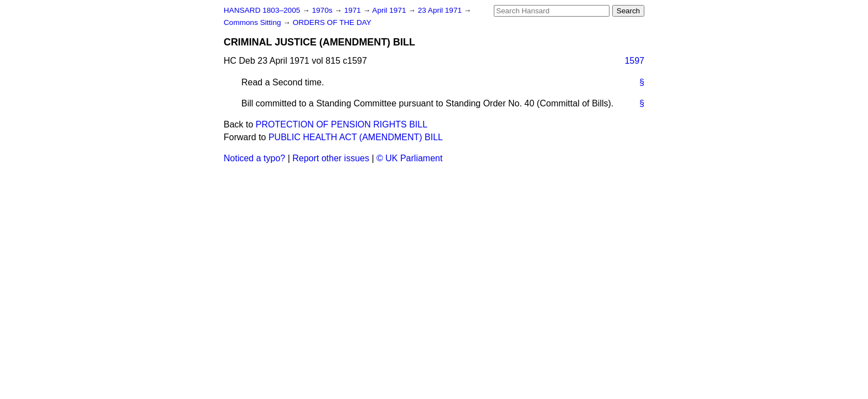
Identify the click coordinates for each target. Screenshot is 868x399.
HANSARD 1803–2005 (262, 10)
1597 (634, 61)
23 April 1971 (441, 10)
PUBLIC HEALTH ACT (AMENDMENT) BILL (356, 137)
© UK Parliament (409, 158)
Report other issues (331, 158)
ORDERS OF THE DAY (332, 22)
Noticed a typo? (254, 158)
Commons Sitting (253, 22)
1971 (354, 10)
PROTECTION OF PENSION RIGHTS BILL (342, 124)
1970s (323, 10)
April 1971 (390, 10)
